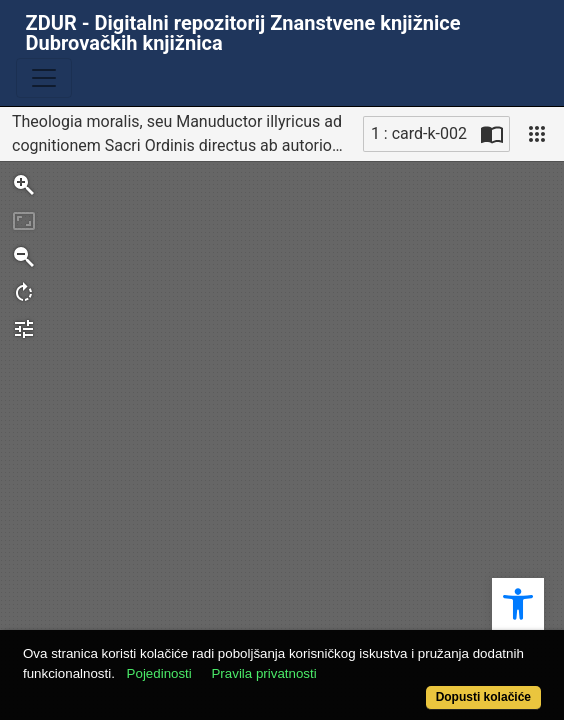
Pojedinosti (159, 673)
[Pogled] (537, 134)
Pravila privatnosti (263, 673)
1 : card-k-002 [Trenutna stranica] (419, 133)
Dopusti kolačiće (483, 697)
